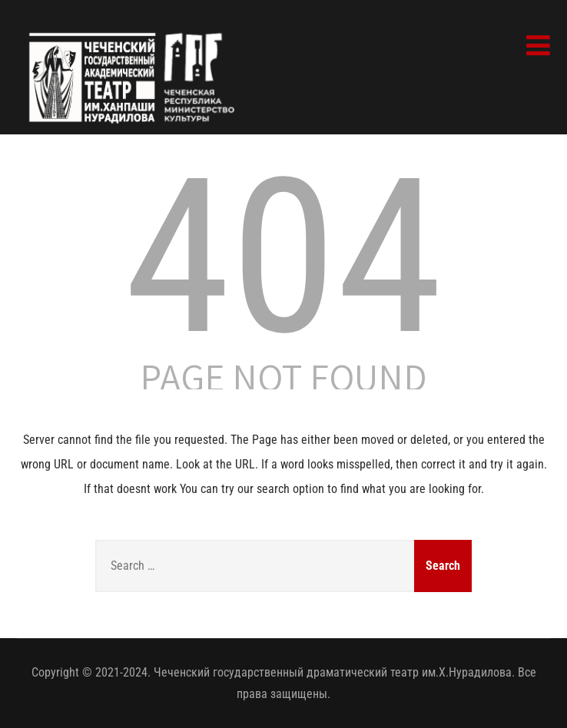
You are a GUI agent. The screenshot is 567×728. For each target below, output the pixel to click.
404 (283, 257)
